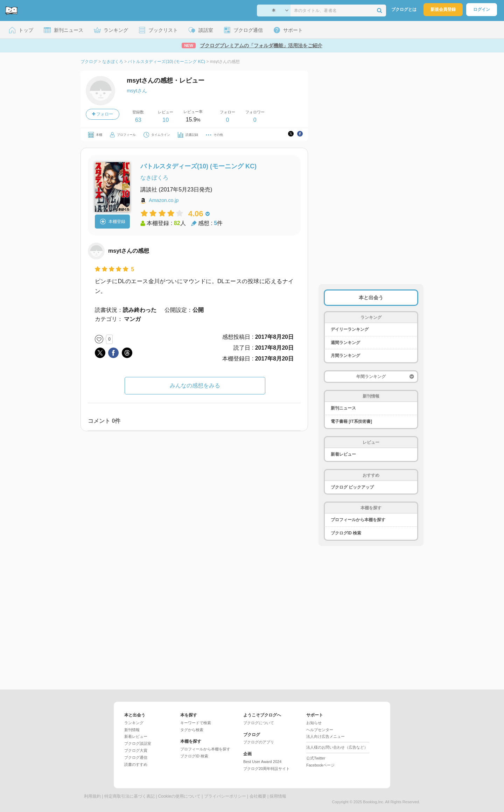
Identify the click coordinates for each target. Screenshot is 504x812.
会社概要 (258, 796)
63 (138, 120)
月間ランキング (345, 356)
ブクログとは (404, 9)
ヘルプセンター (320, 730)
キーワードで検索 (196, 723)
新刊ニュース (343, 408)
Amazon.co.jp (164, 200)
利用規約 (92, 796)
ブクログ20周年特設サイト (267, 769)
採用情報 (278, 796)
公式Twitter (316, 758)
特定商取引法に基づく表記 (129, 796)
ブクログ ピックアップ (352, 487)
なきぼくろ (154, 178)
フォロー (103, 114)
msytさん (137, 91)
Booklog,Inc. (374, 802)
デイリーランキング (350, 329)
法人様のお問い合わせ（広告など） (337, 747)
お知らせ (314, 723)
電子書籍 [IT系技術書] (351, 421)
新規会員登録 (443, 9)
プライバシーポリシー (225, 796)
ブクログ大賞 (136, 750)
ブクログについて (259, 723)
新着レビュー (343, 454)
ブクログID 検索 (346, 533)
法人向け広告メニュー (325, 736)
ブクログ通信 (136, 757)
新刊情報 (132, 730)
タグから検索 (192, 730)
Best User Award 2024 (262, 762)
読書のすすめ (136, 764)
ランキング (134, 723)
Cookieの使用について (179, 796)
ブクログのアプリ (259, 742)
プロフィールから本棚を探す (358, 520)
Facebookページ (320, 765)
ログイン (482, 9)
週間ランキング (345, 343)
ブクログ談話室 (138, 743)
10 (166, 120)
